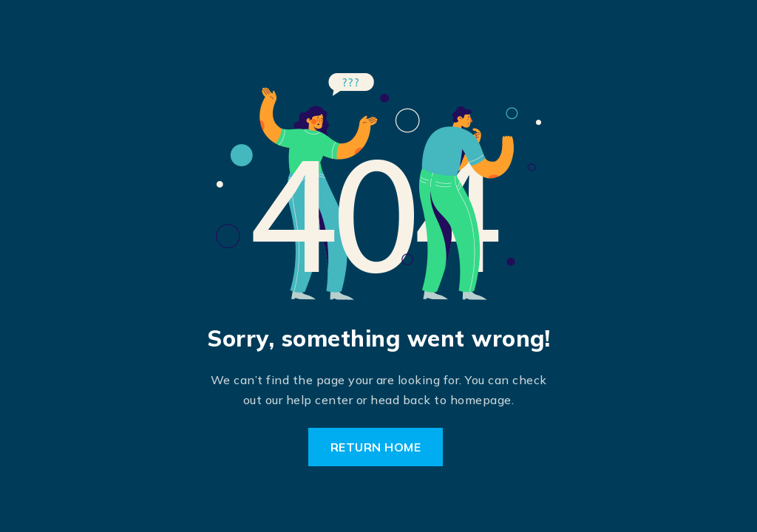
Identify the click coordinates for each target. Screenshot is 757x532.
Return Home (376, 447)
